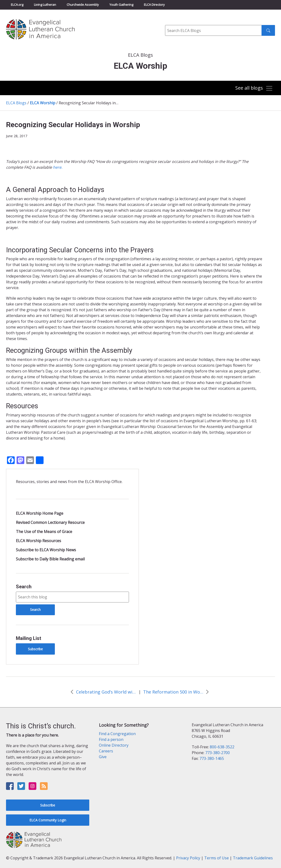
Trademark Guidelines (253, 858)
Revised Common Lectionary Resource (50, 522)
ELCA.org (17, 5)
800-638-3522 (222, 747)
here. (58, 167)
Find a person (111, 739)
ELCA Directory (154, 5)
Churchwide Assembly (83, 5)
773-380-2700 (217, 753)
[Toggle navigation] (253, 88)
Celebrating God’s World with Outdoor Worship (106, 692)
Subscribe (35, 649)
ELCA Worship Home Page (40, 513)
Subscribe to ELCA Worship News (46, 550)
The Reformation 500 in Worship (173, 692)
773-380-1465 (212, 758)
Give (103, 757)
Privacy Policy (188, 858)
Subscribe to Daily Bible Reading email (50, 559)
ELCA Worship (43, 103)
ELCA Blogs (16, 103)
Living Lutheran (45, 5)
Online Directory (114, 745)
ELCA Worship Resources (38, 541)
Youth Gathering (121, 5)
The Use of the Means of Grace (44, 532)
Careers (106, 751)
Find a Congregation (117, 734)
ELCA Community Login (48, 820)
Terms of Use (217, 858)
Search (24, 587)
